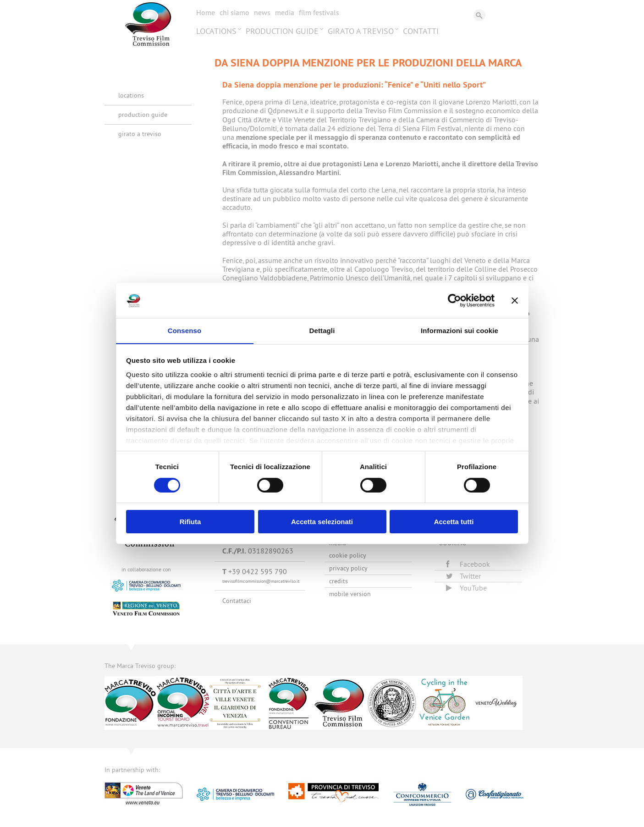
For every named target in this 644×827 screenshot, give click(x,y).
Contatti (421, 31)
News (262, 12)
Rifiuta (190, 522)
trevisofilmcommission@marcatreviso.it (261, 581)
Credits (339, 581)
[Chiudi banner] (515, 300)
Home (206, 12)
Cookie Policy (348, 555)
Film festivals (319, 12)
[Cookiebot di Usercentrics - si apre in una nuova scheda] (454, 300)
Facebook (468, 564)
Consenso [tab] (184, 331)
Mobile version (350, 594)
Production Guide (282, 31)
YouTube (466, 588)
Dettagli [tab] (322, 331)
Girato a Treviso (361, 31)
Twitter (463, 576)
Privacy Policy (348, 568)
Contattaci (237, 601)
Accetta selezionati (322, 522)
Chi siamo (234, 12)
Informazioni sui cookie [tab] (460, 331)
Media (285, 12)
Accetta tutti (454, 522)
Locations (216, 31)
